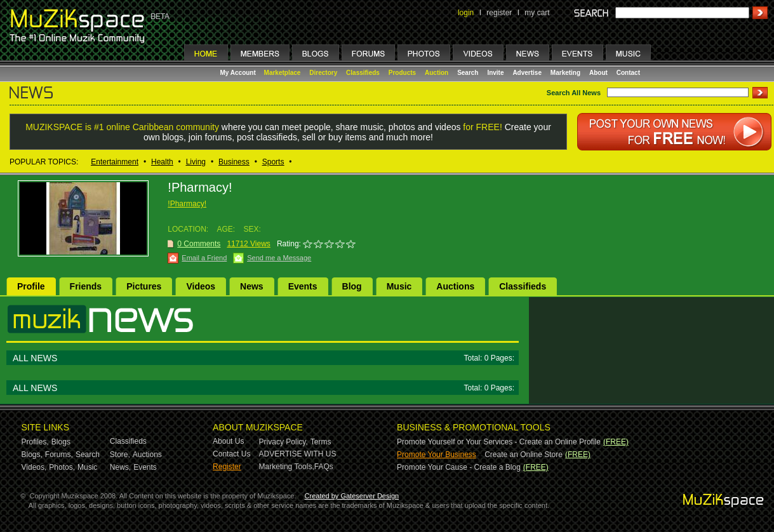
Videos (201, 286)
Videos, (34, 467)
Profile (31, 286)
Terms (321, 442)
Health (162, 162)
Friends (86, 286)
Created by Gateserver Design (352, 496)
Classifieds (363, 73)
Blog (352, 286)
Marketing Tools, (287, 467)
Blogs (61, 442)
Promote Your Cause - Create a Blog (459, 467)
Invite (495, 73)
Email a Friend (204, 258)
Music (399, 286)
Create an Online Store (524, 455)
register (499, 13)
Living (196, 162)
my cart (537, 13)
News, (120, 467)
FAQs (324, 467)
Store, (120, 455)
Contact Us (231, 454)
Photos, (62, 467)
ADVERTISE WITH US (298, 454)
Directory (323, 73)
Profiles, (35, 442)
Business (234, 162)
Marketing (565, 73)
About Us (228, 441)
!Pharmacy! (187, 204)
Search (468, 73)
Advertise (527, 73)
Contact (628, 73)
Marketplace (283, 73)
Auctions (455, 286)
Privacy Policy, (284, 442)
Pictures (144, 286)
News (252, 286)
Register (227, 467)
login (466, 13)
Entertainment (115, 162)
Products (402, 73)
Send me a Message (279, 258)
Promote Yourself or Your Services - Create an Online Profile (499, 442)
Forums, (59, 455)
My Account (239, 73)
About (598, 73)
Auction (437, 73)
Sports (273, 162)
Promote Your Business (437, 455)
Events (303, 286)
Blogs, (32, 455)
